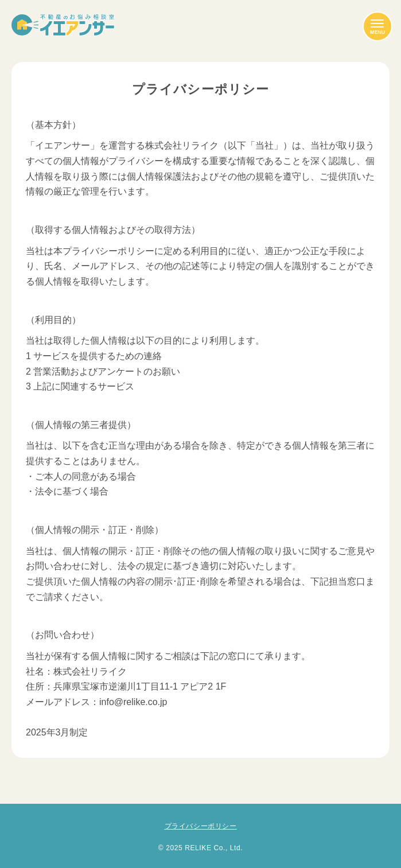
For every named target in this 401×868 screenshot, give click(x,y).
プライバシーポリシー (201, 826)
